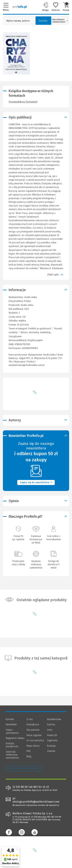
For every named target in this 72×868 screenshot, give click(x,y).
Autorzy (51, 724)
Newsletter (11, 724)
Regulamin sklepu (15, 738)
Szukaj (43, 21)
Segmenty (52, 740)
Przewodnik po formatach (23, 102)
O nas (30, 719)
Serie (50, 730)
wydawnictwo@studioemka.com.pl (27, 365)
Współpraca (33, 724)
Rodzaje (51, 746)
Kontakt (10, 719)
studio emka (27, 305)
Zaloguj (45, 7)
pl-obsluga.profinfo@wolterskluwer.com (36, 800)
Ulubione (56, 7)
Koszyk (66, 7)
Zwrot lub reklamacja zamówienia (12, 755)
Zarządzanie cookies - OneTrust (24, 768)
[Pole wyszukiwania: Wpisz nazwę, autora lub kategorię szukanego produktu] (18, 21)
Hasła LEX (52, 735)
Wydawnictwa (54, 719)
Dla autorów (33, 730)
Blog (29, 756)
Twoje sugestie (34, 735)
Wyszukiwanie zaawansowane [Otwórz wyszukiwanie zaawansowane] (60, 21)
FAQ (29, 751)
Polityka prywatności (12, 745)
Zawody (51, 751)
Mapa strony (33, 746)
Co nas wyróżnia (35, 740)
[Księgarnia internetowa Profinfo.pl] (20, 7)
